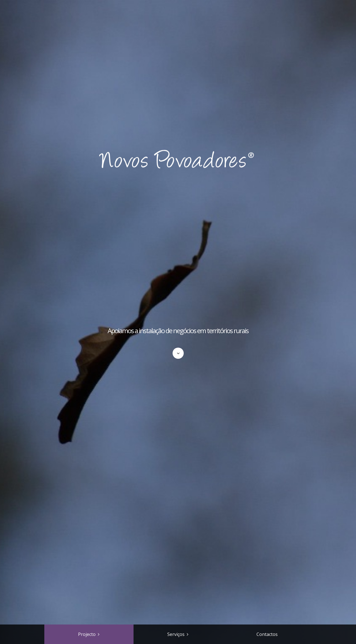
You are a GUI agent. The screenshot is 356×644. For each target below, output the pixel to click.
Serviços (176, 634)
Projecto (87, 634)
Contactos (267, 634)
